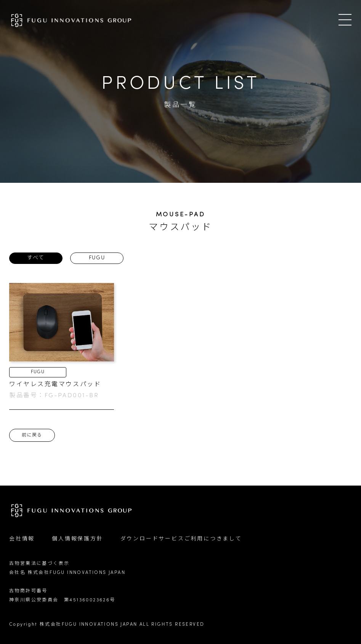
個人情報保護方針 (77, 539)
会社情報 (22, 539)
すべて (36, 258)
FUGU (97, 258)
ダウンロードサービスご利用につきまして (181, 539)
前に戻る (32, 435)
